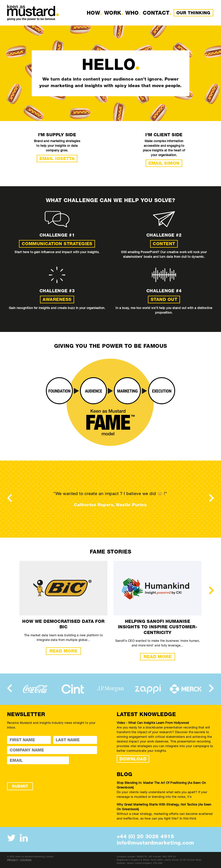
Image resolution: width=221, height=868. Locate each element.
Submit (20, 786)
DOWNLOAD (133, 759)
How (93, 13)
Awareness (57, 299)
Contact (156, 13)
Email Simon (164, 163)
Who (132, 13)
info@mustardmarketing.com (155, 843)
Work (113, 13)
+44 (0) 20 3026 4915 (145, 836)
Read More (63, 651)
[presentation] (10, 498)
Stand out (164, 299)
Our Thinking (193, 13)
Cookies (26, 860)
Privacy (12, 860)
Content (164, 244)
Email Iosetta (57, 158)
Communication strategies (57, 244)
